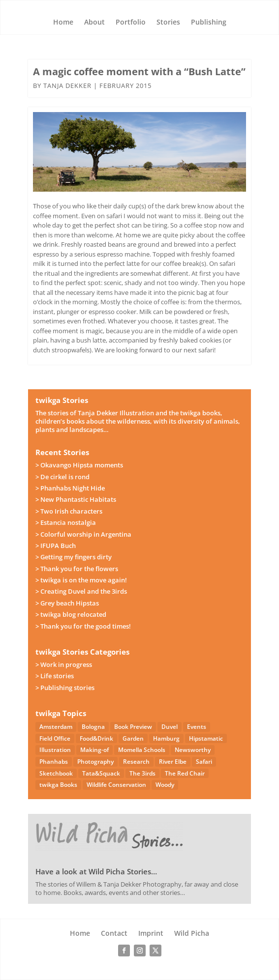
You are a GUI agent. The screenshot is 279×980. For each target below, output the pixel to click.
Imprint (151, 934)
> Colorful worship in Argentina (83, 534)
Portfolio (131, 23)
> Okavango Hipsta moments (79, 465)
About (94, 23)
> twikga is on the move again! (81, 580)
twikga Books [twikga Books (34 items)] (58, 785)
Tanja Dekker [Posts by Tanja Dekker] (67, 86)
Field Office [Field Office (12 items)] (55, 738)
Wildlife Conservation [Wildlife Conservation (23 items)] (116, 785)
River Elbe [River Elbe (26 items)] (173, 762)
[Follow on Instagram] (140, 951)
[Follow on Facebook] (124, 951)
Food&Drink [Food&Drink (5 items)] (96, 738)
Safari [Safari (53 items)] (204, 762)
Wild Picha (192, 934)
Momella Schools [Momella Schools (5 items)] (142, 750)
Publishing (209, 23)
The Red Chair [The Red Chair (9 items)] (185, 773)
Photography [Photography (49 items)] (95, 762)
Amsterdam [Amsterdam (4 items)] (56, 727)
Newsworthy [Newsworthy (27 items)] (193, 750)
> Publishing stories (65, 688)
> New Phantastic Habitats (76, 499)
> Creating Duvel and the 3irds (81, 591)
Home (63, 23)
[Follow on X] (155, 951)
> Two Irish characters (69, 511)
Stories (168, 23)
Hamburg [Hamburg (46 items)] (166, 738)
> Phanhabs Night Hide (70, 488)
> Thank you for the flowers (77, 569)
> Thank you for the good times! (83, 626)
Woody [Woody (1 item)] (165, 785)
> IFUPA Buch (56, 546)
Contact (114, 934)
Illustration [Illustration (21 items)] (55, 750)
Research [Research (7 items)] (136, 762)
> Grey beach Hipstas (67, 603)
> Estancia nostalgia (66, 522)
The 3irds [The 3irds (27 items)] (142, 773)
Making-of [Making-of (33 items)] (94, 750)
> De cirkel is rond (62, 477)
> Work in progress (64, 664)
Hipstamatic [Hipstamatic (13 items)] (206, 738)
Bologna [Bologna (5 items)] (93, 727)
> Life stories (55, 676)
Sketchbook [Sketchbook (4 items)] (56, 773)
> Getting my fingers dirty (74, 557)
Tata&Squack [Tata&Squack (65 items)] (101, 773)
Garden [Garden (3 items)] (133, 738)
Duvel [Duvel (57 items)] (170, 727)
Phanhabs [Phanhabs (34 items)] (54, 762)
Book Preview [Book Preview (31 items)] (133, 727)
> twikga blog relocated (71, 614)
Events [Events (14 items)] (197, 727)
